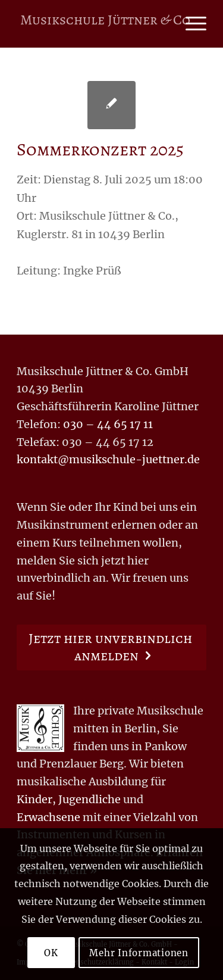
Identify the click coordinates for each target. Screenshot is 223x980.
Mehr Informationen (139, 953)
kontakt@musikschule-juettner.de (108, 459)
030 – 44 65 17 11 (108, 424)
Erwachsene (48, 817)
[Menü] (190, 24)
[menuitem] (190, 24)
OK (51, 953)
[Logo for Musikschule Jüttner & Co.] (107, 24)
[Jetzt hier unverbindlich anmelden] (111, 647)
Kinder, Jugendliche (69, 799)
